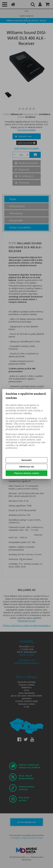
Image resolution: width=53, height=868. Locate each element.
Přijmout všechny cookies (27, 473)
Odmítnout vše (26, 467)
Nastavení (26, 460)
